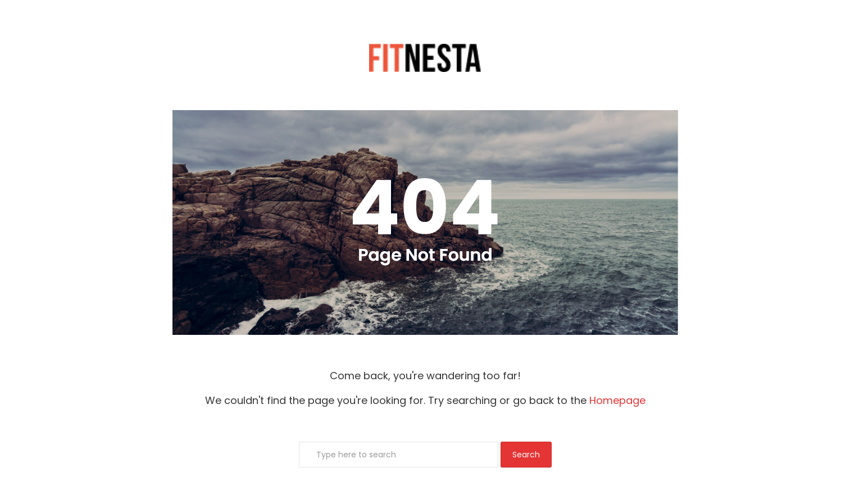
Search (526, 455)
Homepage (617, 400)
